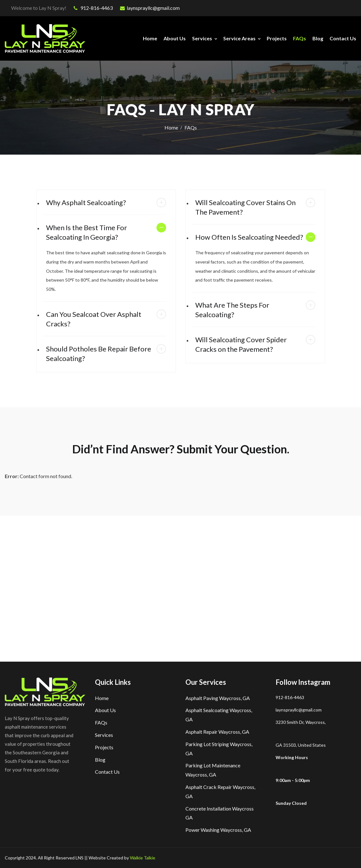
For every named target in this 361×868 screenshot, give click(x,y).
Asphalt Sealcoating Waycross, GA (219, 715)
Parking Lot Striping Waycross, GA (219, 749)
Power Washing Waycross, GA (218, 830)
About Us (175, 38)
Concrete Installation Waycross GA (220, 813)
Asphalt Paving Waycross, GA (218, 698)
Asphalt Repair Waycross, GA (217, 732)
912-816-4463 (93, 8)
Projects (277, 38)
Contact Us (343, 38)
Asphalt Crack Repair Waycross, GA (220, 791)
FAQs (300, 38)
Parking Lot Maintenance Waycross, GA (213, 770)
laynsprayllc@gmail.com (150, 8)
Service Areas (239, 38)
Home (150, 38)
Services (202, 38)
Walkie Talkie (143, 858)
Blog (318, 38)
